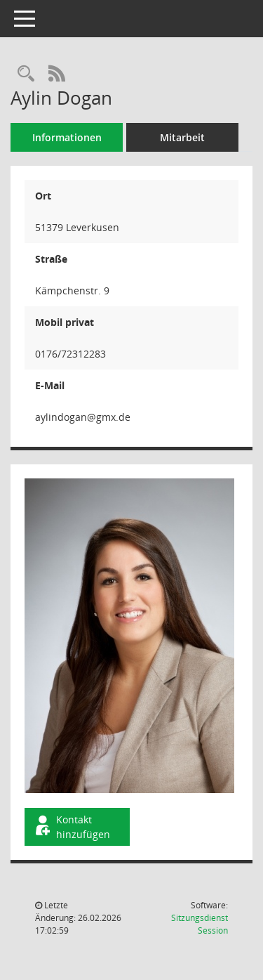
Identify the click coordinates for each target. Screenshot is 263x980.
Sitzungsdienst (200, 924)
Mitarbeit (182, 137)
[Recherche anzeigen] (26, 74)
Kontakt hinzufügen (72, 827)
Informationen (67, 137)
